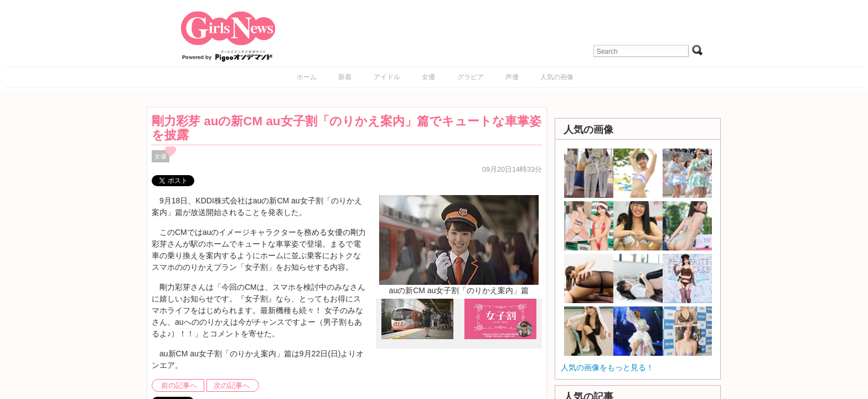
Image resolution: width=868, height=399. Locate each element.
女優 (428, 77)
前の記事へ (179, 386)
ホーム (307, 77)
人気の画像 (557, 77)
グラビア (471, 77)
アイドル (387, 77)
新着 (345, 77)
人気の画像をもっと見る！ (607, 367)
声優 (512, 77)
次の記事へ (232, 386)
